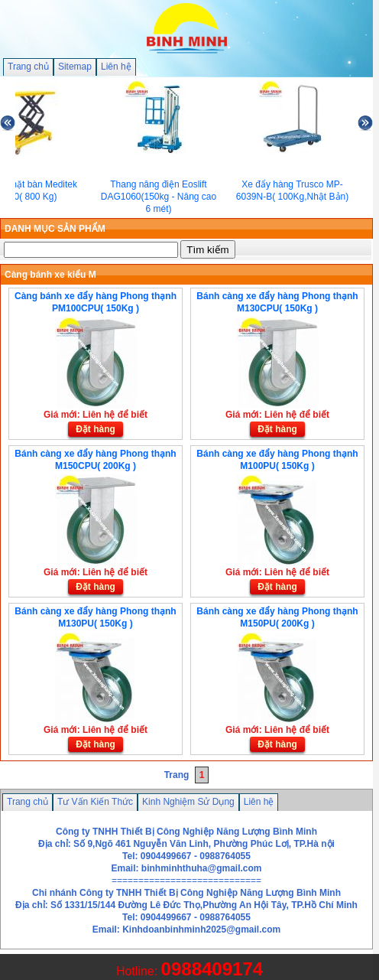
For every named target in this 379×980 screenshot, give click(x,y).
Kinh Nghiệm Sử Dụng (188, 802)
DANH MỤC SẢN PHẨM (55, 229)
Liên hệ (116, 67)
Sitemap (75, 67)
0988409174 (212, 969)
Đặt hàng (96, 429)
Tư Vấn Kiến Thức (95, 802)
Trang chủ (28, 67)
